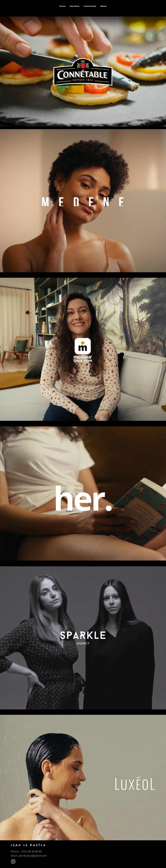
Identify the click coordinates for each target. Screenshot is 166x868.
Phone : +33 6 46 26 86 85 (26, 852)
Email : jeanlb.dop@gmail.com (29, 856)
